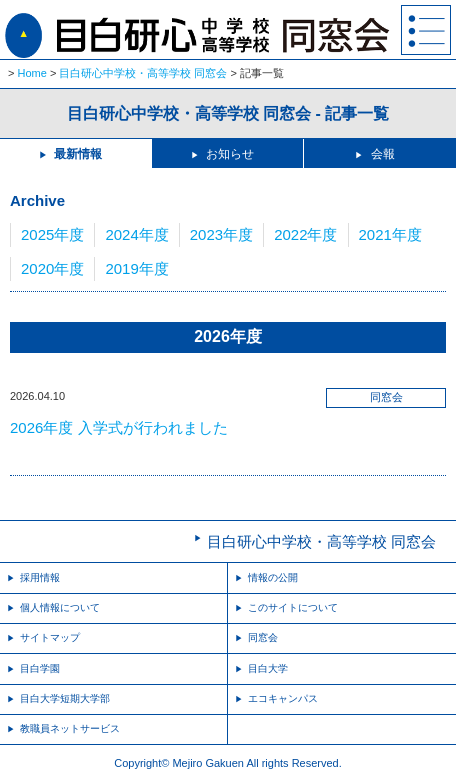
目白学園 (40, 668)
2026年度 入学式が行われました (119, 427)
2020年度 (52, 268)
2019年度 (136, 268)
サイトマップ (50, 637)
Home (32, 73)
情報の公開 (273, 577)
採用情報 (40, 577)
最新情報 (78, 154)
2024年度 (136, 234)
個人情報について (60, 607)
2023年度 (221, 234)
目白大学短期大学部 (65, 698)
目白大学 (268, 668)
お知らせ (230, 154)
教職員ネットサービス (70, 728)
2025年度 (52, 234)
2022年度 (305, 234)
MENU (426, 30)
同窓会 (263, 637)
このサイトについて (293, 607)
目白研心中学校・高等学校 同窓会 (143, 73)
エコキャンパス (283, 698)
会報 (383, 154)
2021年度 (390, 234)
